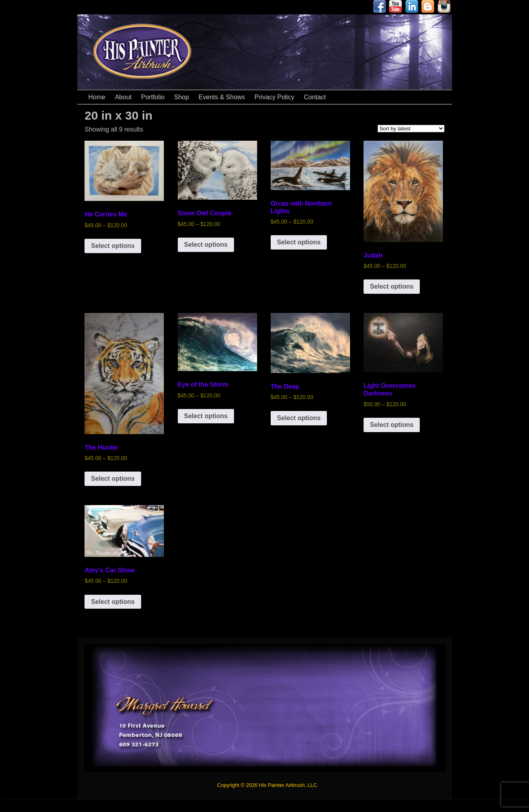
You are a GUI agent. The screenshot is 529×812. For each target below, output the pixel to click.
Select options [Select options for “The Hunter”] (113, 479)
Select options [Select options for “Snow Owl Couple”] (206, 245)
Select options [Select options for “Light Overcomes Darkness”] (392, 425)
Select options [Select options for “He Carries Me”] (113, 246)
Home (97, 97)
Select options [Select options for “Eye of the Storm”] (206, 416)
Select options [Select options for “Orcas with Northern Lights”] (299, 242)
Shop (182, 97)
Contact (315, 97)
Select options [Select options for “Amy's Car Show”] (113, 602)
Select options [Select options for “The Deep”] (299, 418)
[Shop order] (411, 129)
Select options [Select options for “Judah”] (392, 286)
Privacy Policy (275, 97)
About (123, 97)
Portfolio (153, 97)
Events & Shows (222, 97)
